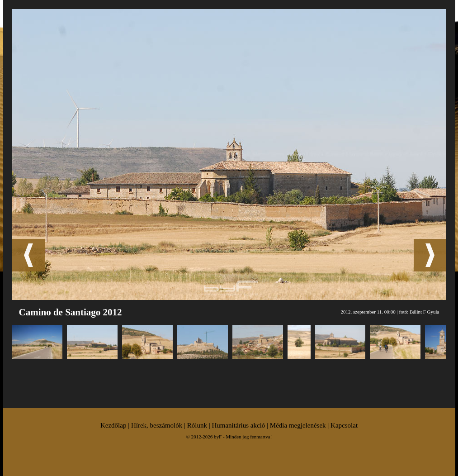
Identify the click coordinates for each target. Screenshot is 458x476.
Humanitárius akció (238, 425)
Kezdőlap (113, 425)
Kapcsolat (344, 425)
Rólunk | (200, 425)
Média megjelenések (298, 425)
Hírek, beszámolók (157, 425)
